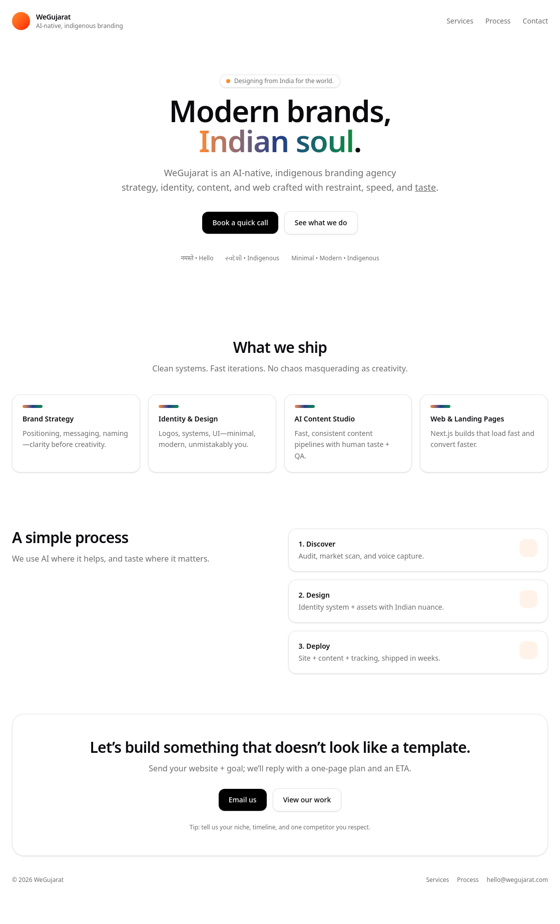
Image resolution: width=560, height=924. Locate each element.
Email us (243, 800)
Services (460, 21)
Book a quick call (240, 222)
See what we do (321, 222)
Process (498, 21)
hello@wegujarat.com (518, 880)
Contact (535, 21)
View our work (307, 800)
